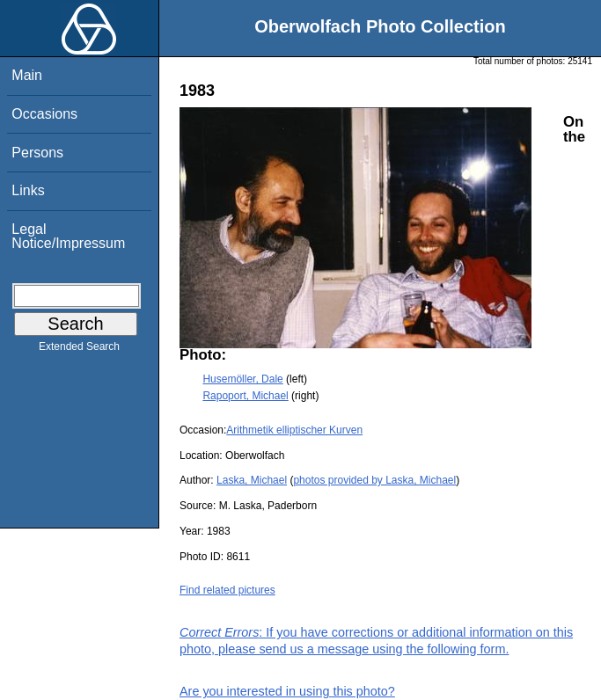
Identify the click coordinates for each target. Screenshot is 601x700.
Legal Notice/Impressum (68, 236)
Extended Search (79, 350)
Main (27, 75)
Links (28, 190)
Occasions (44, 114)
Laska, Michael (252, 480)
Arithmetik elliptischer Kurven (294, 430)
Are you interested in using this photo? (287, 691)
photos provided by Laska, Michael (374, 480)
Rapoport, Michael (245, 396)
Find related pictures (227, 590)
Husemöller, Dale (242, 379)
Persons (37, 153)
